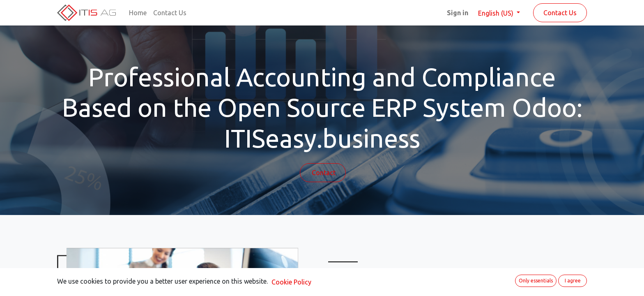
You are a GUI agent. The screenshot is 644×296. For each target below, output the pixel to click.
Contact (323, 173)
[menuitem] (138, 13)
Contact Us (560, 13)
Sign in (458, 13)
